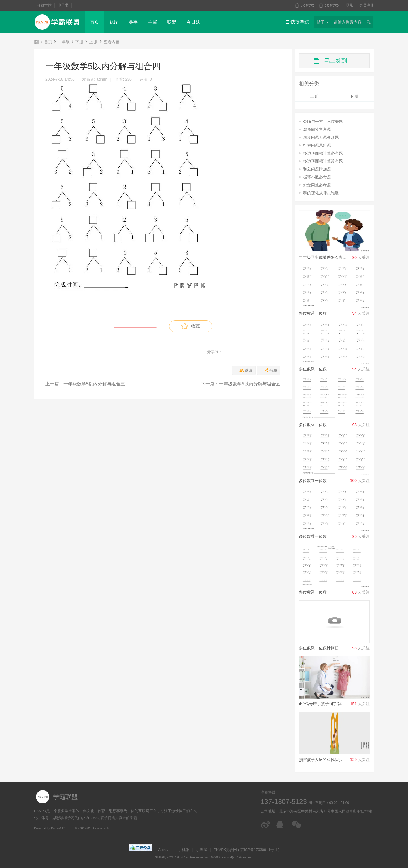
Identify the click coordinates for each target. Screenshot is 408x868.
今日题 (193, 22)
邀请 (248, 370)
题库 (114, 22)
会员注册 (367, 5)
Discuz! (56, 828)
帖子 (321, 22)
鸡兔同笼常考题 (317, 129)
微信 (297, 824)
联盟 (172, 22)
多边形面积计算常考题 (323, 161)
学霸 (152, 22)
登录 (350, 5)
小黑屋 (202, 850)
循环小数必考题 (317, 177)
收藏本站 (44, 5)
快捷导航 (300, 22)
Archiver (165, 850)
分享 (273, 370)
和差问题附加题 (317, 169)
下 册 (354, 96)
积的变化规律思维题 (321, 193)
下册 (79, 42)
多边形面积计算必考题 (323, 153)
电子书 (63, 5)
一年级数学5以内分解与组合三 (94, 384)
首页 (95, 22)
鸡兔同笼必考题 (317, 185)
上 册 (93, 42)
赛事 (133, 22)
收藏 (191, 326)
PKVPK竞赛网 (36, 43)
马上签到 (336, 61)
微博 (266, 824)
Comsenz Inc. (103, 828)
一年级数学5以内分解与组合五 (250, 384)
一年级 (64, 42)
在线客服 (281, 824)
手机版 (184, 850)
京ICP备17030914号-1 (259, 850)
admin (102, 79)
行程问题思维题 (317, 145)
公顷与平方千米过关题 (323, 121)
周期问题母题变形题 (321, 137)
